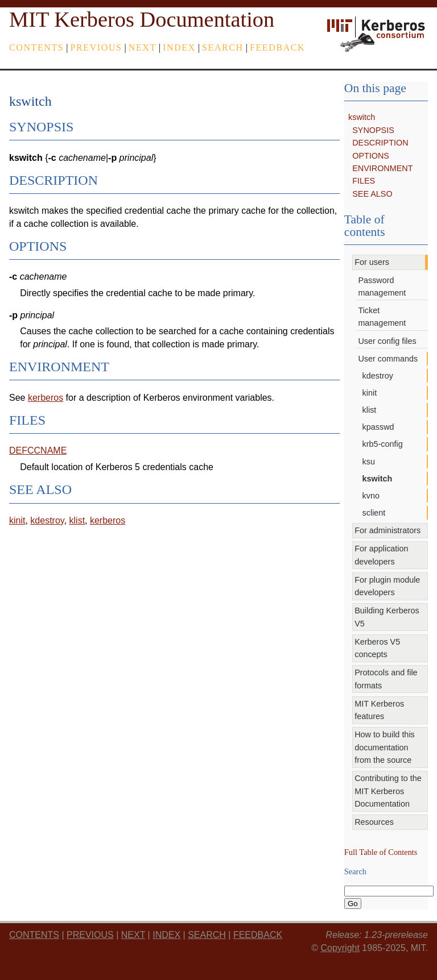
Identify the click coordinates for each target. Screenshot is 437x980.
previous (96, 47)
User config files (387, 341)
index (179, 47)
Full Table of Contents (381, 852)
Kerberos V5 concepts (377, 648)
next (143, 47)
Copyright (340, 948)
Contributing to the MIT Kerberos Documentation (388, 791)
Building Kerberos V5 (387, 617)
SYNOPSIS (373, 130)
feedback (277, 47)
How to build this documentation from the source (385, 747)
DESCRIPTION (380, 143)
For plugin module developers (387, 586)
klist (370, 410)
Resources (374, 822)
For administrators (387, 530)
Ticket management (382, 317)
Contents (36, 47)
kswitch (362, 117)
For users (372, 262)
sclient (374, 513)
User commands (388, 359)
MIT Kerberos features (379, 710)
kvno (371, 496)
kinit (370, 393)
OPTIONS (371, 156)
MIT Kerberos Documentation (142, 19)
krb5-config (383, 444)
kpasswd (378, 427)
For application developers (381, 555)
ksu (369, 462)
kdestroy (378, 376)
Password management (382, 286)
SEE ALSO (372, 194)
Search (223, 47)
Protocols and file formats (386, 679)
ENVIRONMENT (382, 168)
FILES (364, 181)
